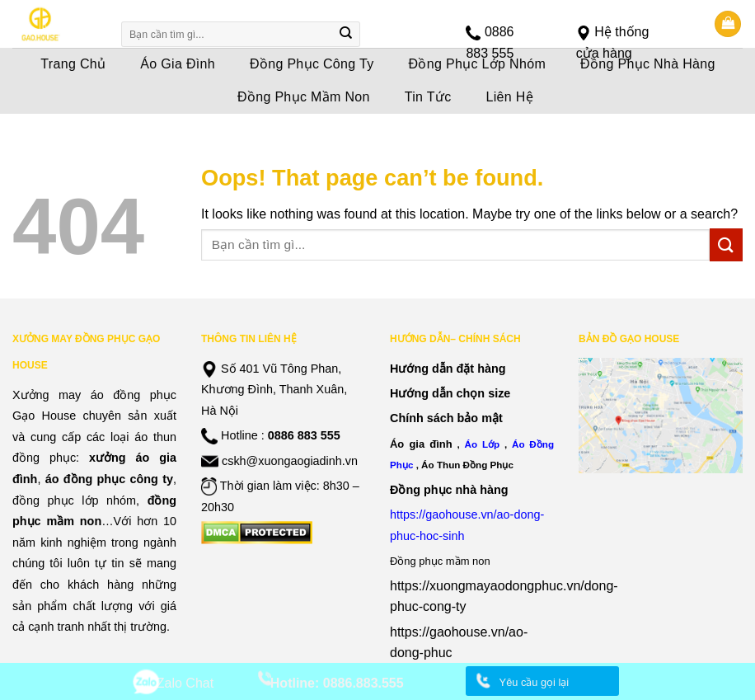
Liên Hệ (510, 97)
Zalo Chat (185, 683)
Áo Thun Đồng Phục (467, 465)
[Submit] (346, 35)
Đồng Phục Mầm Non (304, 97)
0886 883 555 (304, 435)
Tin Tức (428, 97)
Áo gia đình (421, 444)
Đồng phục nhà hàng (449, 490)
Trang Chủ (73, 64)
